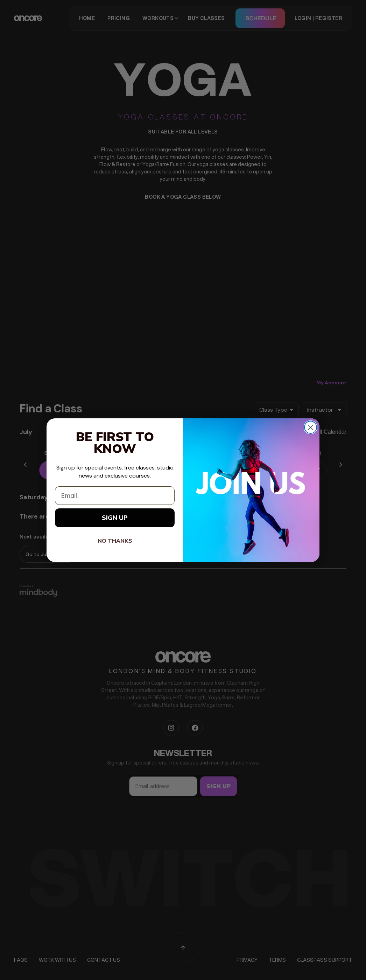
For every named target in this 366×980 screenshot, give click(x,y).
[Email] (115, 496)
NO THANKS (115, 541)
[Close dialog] (311, 427)
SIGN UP (115, 518)
